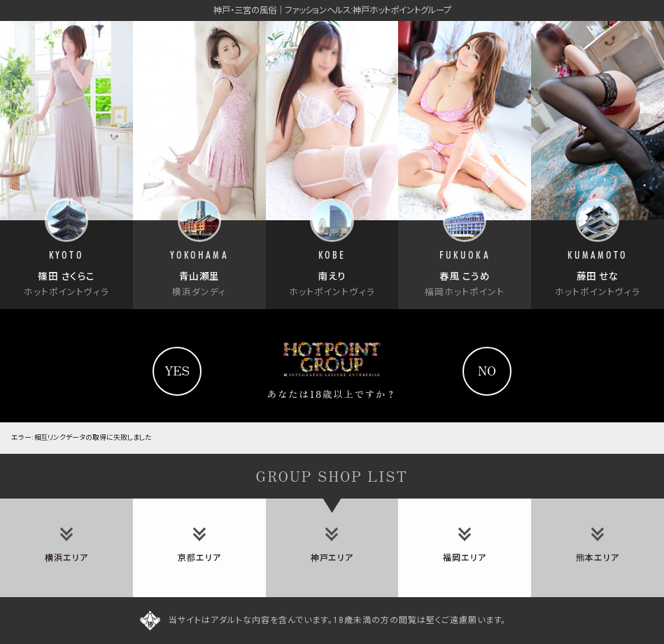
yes (177, 370)
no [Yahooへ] (487, 370)
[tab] (66, 548)
